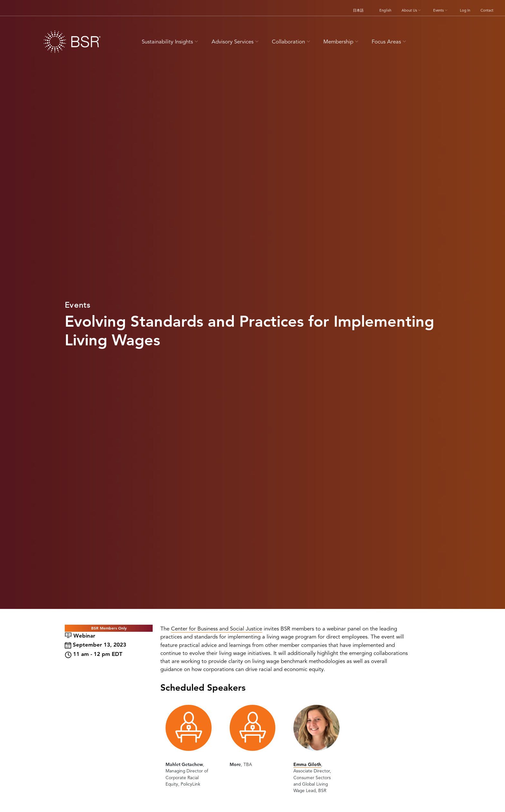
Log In (465, 10)
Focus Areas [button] (390, 42)
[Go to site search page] (422, 41)
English (385, 10)
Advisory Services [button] (236, 42)
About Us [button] (412, 10)
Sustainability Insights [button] (171, 42)
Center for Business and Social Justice (217, 629)
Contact (487, 10)
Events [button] (441, 10)
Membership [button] (342, 42)
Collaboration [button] (292, 42)
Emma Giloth (307, 764)
